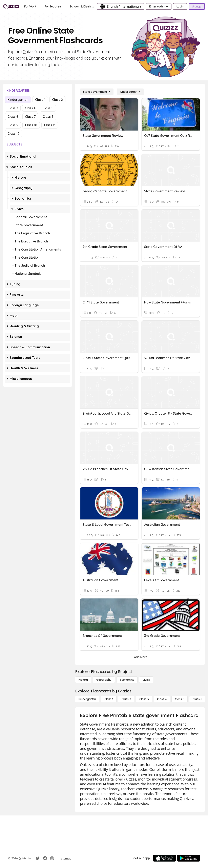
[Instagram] (52, 858)
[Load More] (140, 657)
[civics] (146, 680)
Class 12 (13, 134)
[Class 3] (144, 699)
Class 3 (13, 108)
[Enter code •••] (159, 6)
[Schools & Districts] (82, 6)
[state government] (97, 92)
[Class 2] (126, 699)
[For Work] (30, 6)
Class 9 (13, 125)
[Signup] (197, 6)
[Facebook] (45, 858)
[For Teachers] (53, 6)
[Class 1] (109, 699)
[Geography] (104, 680)
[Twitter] (38, 858)
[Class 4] (162, 699)
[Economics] (127, 680)
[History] (83, 680)
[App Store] (164, 858)
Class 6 (13, 117)
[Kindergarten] (130, 92)
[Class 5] (180, 699)
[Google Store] (189, 858)
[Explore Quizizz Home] (11, 6)
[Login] (180, 6)
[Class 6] (197, 699)
